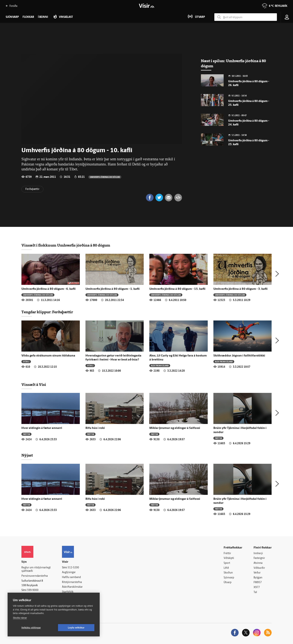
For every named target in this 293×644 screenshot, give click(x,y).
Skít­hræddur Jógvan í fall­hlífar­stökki (239, 356)
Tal (255, 592)
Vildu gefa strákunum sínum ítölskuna (48, 356)
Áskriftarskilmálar (72, 587)
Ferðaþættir (32, 189)
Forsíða (11, 6)
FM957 (258, 582)
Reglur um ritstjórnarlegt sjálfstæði (36, 570)
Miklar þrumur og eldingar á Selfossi (175, 428)
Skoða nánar (20, 618)
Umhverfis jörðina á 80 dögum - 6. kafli (49, 289)
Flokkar (28, 17)
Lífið (226, 568)
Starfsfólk (68, 592)
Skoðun (228, 573)
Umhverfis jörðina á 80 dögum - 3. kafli (241, 289)
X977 (257, 587)
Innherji (258, 554)
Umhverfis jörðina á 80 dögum (105, 177)
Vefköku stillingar (31, 628)
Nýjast (27, 455)
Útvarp (228, 582)
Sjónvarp (229, 578)
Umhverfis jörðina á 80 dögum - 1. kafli (113, 289)
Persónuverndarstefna (35, 576)
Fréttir (26, 434)
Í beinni (43, 17)
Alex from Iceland (160, 365)
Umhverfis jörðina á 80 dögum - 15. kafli (177, 289)
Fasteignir (259, 558)
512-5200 (73, 568)
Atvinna (258, 563)
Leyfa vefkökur (76, 628)
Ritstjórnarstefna (72, 582)
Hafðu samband (71, 577)
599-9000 (33, 590)
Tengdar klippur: (37, 312)
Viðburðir (259, 568)
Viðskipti (229, 558)
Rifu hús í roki (95, 428)
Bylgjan (258, 578)
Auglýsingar (69, 572)
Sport (227, 563)
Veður (257, 573)
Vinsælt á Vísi (34, 385)
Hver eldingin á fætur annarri (42, 428)
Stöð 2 (26, 362)
